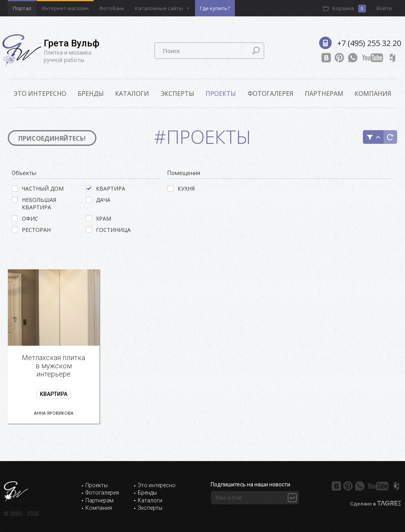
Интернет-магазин (65, 8)
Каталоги (132, 94)
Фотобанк (112, 8)
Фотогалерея (271, 94)
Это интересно (157, 485)
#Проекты (203, 137)
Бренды (91, 94)
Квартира (106, 188)
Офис (25, 218)
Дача (98, 200)
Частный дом (38, 188)
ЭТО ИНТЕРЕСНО (40, 94)
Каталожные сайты (159, 8)
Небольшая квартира (34, 203)
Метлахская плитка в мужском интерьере (53, 366)
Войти (384, 8)
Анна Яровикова (54, 413)
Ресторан (31, 230)
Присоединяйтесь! (52, 138)
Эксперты (178, 94)
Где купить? (215, 8)
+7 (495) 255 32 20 (369, 43)
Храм (99, 218)
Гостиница (108, 230)
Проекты (221, 94)
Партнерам (324, 94)
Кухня (181, 188)
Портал (22, 8)
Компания (373, 94)
